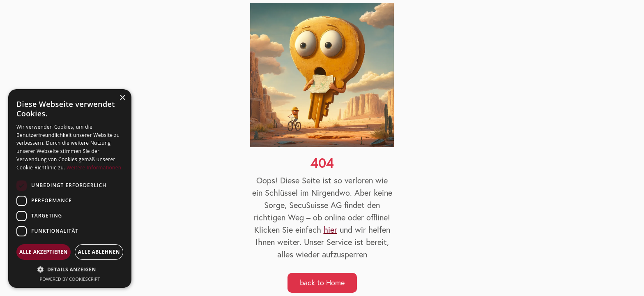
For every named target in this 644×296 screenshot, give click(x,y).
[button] (70, 269)
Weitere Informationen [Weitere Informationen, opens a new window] (94, 168)
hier (330, 230)
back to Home (322, 283)
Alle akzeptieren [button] (44, 252)
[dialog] (70, 188)
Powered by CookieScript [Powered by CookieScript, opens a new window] (70, 279)
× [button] (122, 98)
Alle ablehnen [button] (99, 252)
